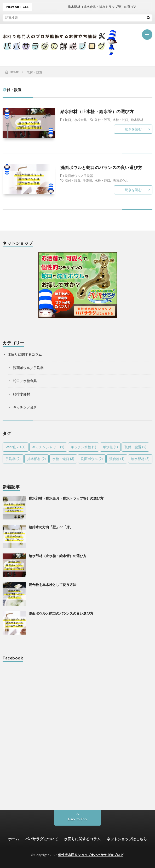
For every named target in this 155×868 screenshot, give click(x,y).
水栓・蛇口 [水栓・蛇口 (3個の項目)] (63, 459)
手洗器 (88, 180)
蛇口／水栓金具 (76, 120)
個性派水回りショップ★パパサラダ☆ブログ (91, 855)
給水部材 (137, 120)
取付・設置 (102, 120)
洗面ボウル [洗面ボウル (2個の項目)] (92, 459)
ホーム (14, 839)
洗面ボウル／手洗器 (79, 176)
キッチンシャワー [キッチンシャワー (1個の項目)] (48, 447)
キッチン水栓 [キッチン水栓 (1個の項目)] (84, 447)
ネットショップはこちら (127, 839)
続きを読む (133, 129)
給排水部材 (22, 394)
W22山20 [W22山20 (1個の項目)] (16, 447)
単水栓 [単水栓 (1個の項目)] (110, 447)
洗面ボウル (120, 180)
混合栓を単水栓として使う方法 (53, 585)
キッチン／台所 (25, 407)
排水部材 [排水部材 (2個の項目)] (36, 459)
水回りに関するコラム (25, 354)
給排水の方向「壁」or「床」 (51, 527)
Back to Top (77, 819)
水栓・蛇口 (120, 120)
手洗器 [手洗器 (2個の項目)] (13, 459)
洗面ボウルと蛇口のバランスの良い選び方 (101, 167)
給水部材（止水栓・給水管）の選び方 (97, 111)
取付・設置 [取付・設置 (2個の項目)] (135, 447)
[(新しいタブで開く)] (78, 316)
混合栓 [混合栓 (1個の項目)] (117, 459)
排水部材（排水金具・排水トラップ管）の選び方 (66, 498)
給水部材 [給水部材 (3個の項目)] (140, 459)
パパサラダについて (42, 839)
